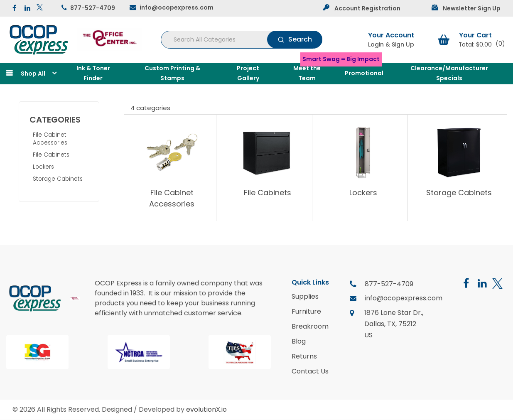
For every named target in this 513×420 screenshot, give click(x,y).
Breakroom (310, 327)
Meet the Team (307, 73)
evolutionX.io (206, 409)
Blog (299, 341)
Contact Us (310, 371)
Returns (304, 356)
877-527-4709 (93, 8)
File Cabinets (51, 155)
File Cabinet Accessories (50, 139)
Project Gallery (248, 73)
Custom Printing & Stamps (172, 73)
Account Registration (367, 8)
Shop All (33, 74)
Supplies (305, 297)
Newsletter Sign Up (472, 8)
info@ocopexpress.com (177, 7)
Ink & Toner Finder (93, 73)
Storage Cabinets (58, 179)
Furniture (306, 312)
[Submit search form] (295, 39)
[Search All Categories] (242, 40)
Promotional (364, 73)
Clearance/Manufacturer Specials (449, 73)
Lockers (43, 167)
